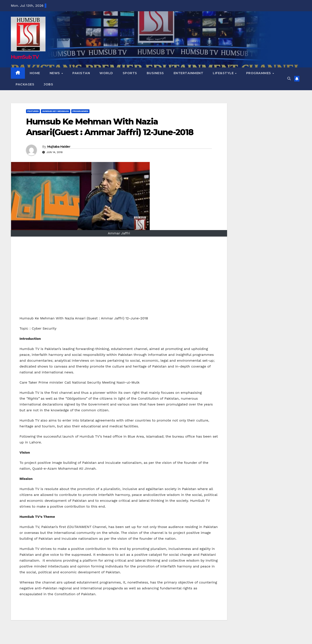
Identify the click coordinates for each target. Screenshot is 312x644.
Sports (130, 73)
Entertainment (188, 73)
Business (155, 73)
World (106, 73)
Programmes (259, 73)
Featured (33, 111)
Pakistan (81, 73)
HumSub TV (23, 57)
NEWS (55, 73)
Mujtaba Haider (59, 147)
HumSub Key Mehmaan (55, 111)
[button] (289, 79)
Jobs (48, 84)
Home (35, 73)
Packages (25, 84)
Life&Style (224, 73)
